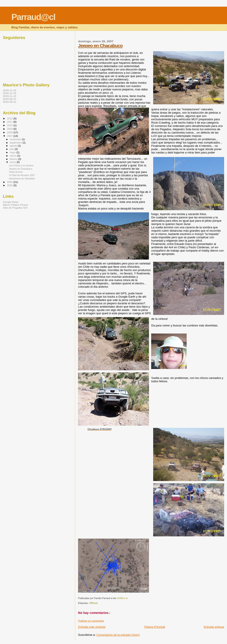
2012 (10, 118)
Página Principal (155, 627)
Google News (11, 202)
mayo (13, 152)
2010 (10, 125)
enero (13, 162)
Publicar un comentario (91, 621)
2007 (10, 136)
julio (12, 149)
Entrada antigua (214, 627)
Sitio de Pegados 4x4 (15, 208)
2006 (10, 182)
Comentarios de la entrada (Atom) (118, 635)
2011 (10, 122)
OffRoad (93, 603)
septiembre (16, 143)
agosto (14, 146)
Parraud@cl (33, 17)
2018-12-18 (10, 90)
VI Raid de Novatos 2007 (22, 175)
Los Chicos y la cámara (21, 165)
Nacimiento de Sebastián (22, 178)
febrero (14, 159)
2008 (10, 132)
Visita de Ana (16, 172)
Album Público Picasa (15, 205)
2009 (10, 129)
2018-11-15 (10, 96)
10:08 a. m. (123, 598)
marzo (14, 156)
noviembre (16, 139)
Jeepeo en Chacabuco (100, 46)
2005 (10, 185)
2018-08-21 (10, 99)
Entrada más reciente (92, 627)
